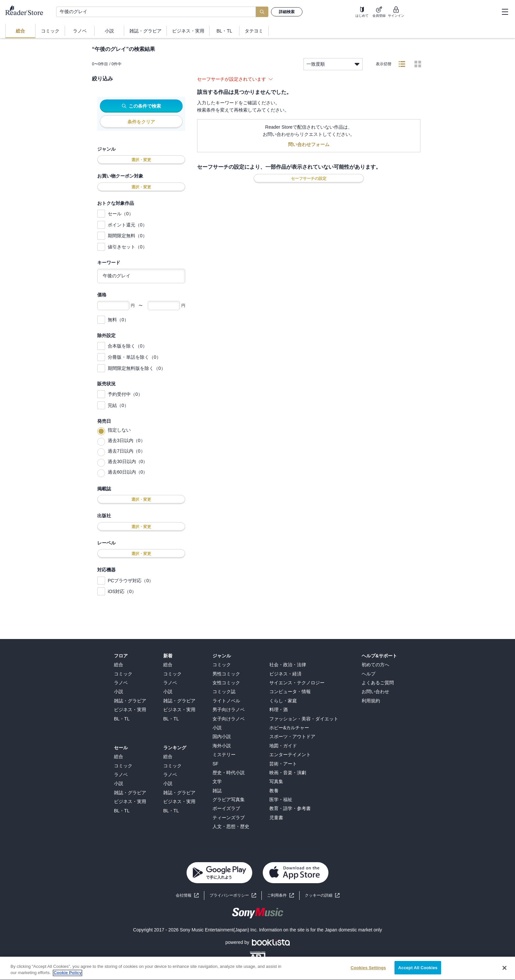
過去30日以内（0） (128, 461)
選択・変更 (141, 160)
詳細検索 (287, 12)
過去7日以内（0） (126, 451)
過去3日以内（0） (126, 440)
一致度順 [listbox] (333, 64)
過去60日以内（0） (128, 472)
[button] (322, 895)
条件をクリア (141, 122)
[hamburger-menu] (505, 12)
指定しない (119, 430)
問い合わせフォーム (309, 144)
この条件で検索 (141, 106)
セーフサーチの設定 (309, 179)
